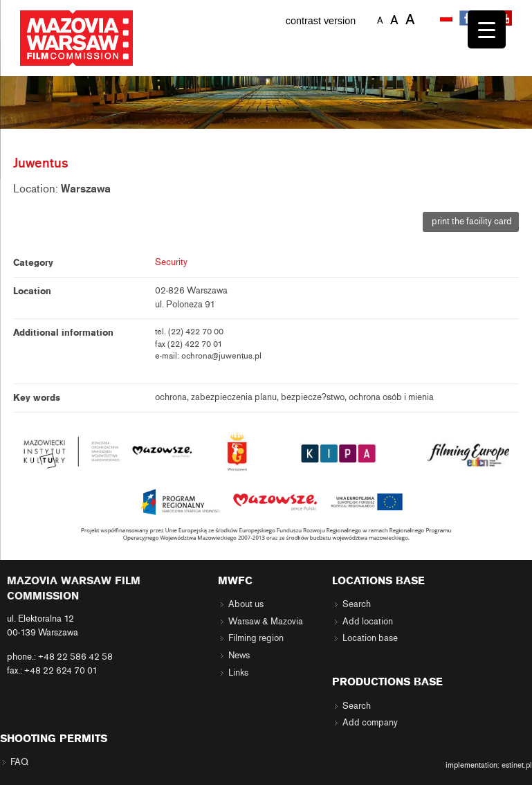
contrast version (321, 21)
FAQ (19, 762)
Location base (370, 638)
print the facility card (471, 222)
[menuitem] (448, 19)
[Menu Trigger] (487, 29)
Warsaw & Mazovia (266, 622)
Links (238, 673)
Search (357, 604)
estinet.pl (517, 765)
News (239, 656)
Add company (370, 723)
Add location (368, 622)
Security (171, 262)
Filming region (256, 638)
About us (246, 604)
